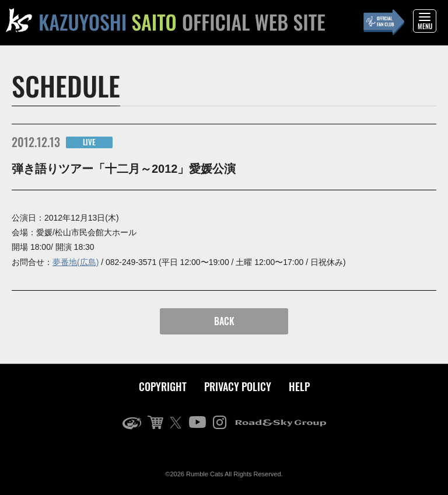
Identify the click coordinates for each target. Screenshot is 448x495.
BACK (224, 321)
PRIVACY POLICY (238, 386)
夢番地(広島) (76, 262)
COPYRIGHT (163, 386)
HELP (299, 386)
